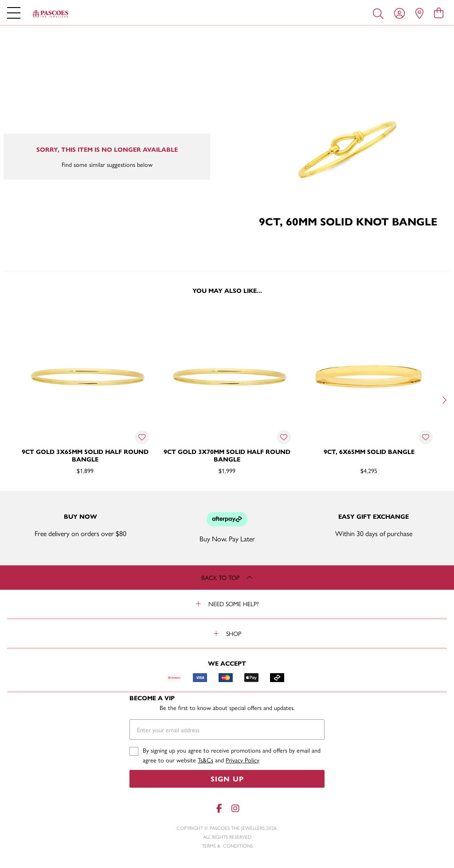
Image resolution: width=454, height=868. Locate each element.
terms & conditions (227, 846)
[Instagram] (235, 808)
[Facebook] (219, 808)
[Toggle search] (380, 13)
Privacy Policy (243, 760)
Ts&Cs (205, 760)
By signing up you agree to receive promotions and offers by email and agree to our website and (232, 755)
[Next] (443, 400)
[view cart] (439, 12)
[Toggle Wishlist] (142, 437)
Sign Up (227, 779)
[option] (85, 399)
